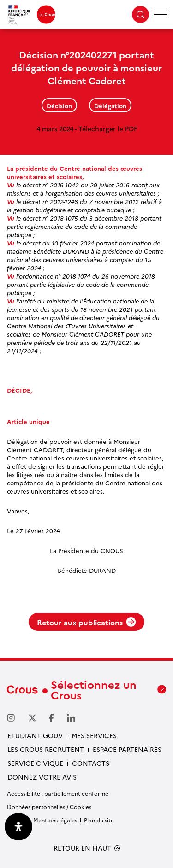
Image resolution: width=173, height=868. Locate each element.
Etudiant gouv (35, 735)
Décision (59, 105)
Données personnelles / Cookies (49, 807)
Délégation (110, 105)
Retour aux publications (86, 622)
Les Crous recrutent (46, 749)
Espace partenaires (127, 749)
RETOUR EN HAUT (82, 848)
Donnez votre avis (42, 777)
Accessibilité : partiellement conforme (58, 793)
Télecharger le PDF (108, 128)
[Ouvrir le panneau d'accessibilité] (18, 827)
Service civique (35, 763)
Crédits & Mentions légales (42, 820)
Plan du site (99, 820)
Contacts (91, 763)
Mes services (94, 735)
